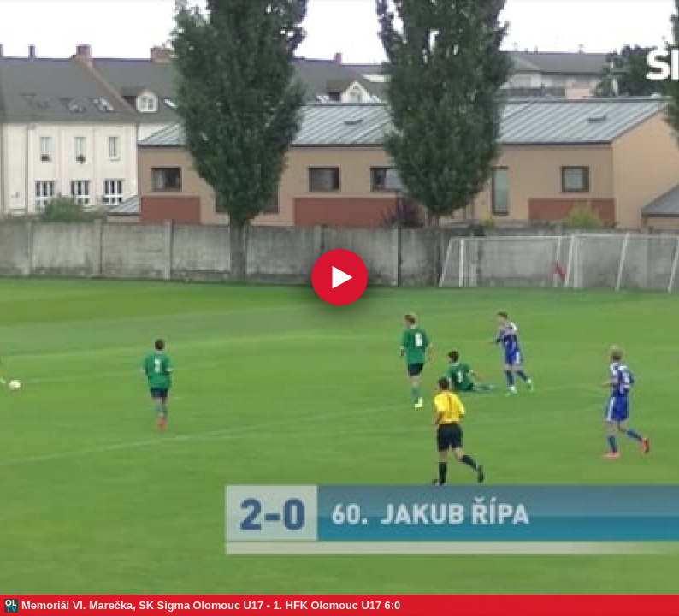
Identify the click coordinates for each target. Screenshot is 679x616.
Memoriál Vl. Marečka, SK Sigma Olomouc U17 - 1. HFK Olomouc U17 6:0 (211, 605)
